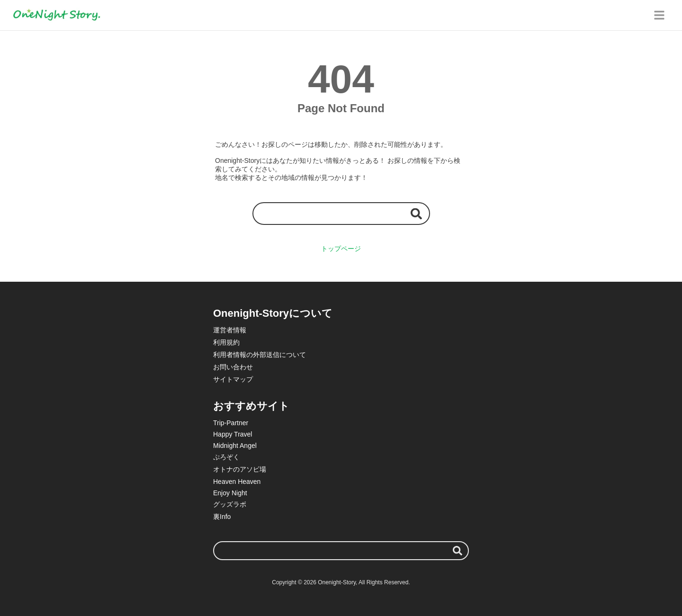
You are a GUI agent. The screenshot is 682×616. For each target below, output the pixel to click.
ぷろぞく (226, 457)
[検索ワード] (341, 213)
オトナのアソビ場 (240, 469)
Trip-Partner (231, 423)
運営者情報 (230, 330)
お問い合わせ (233, 367)
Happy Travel (233, 434)
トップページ (341, 249)
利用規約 (226, 342)
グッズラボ (230, 504)
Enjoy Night (230, 493)
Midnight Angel (235, 446)
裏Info (222, 517)
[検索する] (416, 213)
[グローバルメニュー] (659, 15)
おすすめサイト (251, 406)
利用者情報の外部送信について (260, 355)
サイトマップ (233, 379)
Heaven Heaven (237, 482)
